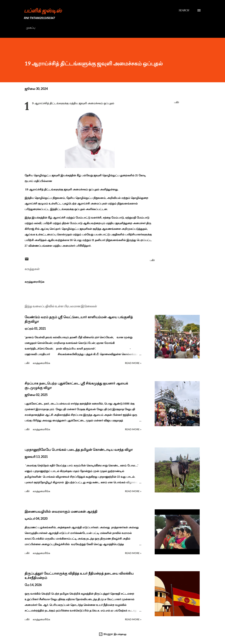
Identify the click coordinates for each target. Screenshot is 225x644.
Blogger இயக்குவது (112, 634)
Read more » (133, 363)
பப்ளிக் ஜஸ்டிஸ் (43, 10)
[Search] (184, 10)
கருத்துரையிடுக (34, 282)
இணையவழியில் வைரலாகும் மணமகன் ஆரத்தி (61, 511)
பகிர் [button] (176, 102)
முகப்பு (31, 28)
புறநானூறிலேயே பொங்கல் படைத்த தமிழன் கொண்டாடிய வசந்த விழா (79, 450)
